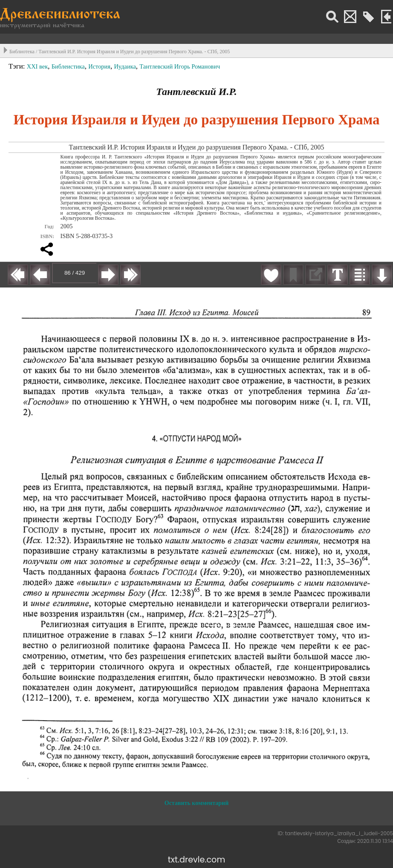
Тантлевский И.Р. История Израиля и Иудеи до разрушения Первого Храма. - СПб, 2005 (134, 52)
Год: (49, 227)
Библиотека (22, 52)
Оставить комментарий (197, 803)
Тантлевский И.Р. (196, 92)
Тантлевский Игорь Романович (180, 66)
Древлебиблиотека (60, 15)
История (99, 66)
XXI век (37, 66)
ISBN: (48, 236)
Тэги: (18, 66)
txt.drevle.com (196, 860)
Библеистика (68, 66)
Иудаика (125, 66)
